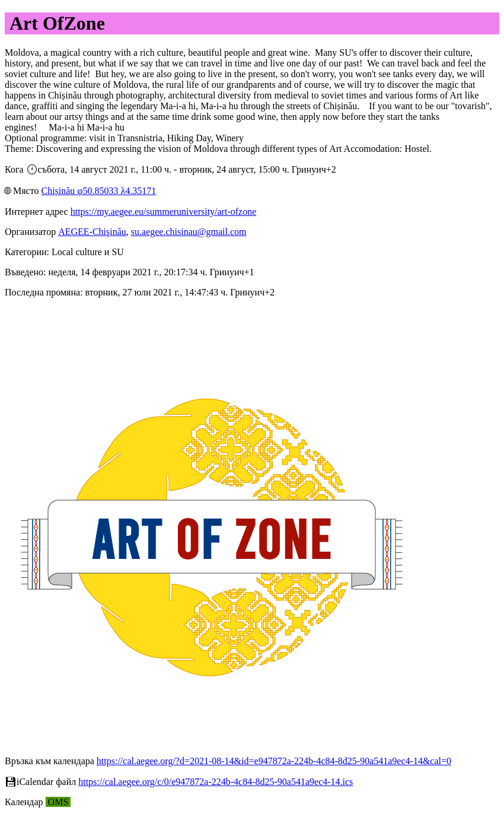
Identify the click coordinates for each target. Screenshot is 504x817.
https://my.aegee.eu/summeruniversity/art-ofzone (164, 212)
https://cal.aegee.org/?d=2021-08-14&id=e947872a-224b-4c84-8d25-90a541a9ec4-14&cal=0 (274, 761)
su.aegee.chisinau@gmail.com (189, 232)
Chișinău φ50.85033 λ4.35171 (98, 191)
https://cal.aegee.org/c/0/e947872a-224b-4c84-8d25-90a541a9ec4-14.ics (216, 782)
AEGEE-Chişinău (92, 232)
